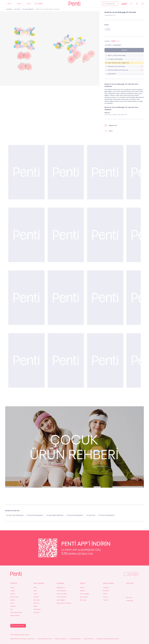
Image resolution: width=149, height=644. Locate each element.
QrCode (131, 591)
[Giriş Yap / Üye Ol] (137, 4)
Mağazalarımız (61, 588)
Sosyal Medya (108, 583)
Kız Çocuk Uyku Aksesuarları (15, 515)
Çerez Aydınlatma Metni (45, 639)
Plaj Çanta (37, 612)
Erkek (19, 4)
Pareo (35, 594)
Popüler (14, 583)
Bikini (35, 588)
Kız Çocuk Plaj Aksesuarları (35, 515)
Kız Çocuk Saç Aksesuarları (75, 515)
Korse (12, 603)
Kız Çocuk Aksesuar (28, 9)
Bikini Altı (36, 603)
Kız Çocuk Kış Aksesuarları (106, 515)
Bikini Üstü (37, 600)
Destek (83, 583)
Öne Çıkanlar (39, 583)
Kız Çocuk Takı (91, 515)
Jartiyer (13, 591)
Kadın (10, 4)
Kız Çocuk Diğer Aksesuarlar (55, 515)
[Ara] (104, 4)
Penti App (130, 583)
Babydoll (13, 606)
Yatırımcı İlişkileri (62, 594)
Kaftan (35, 606)
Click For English (132, 574)
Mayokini (36, 597)
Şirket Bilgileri (61, 600)
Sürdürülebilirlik (62, 591)
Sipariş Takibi (84, 597)
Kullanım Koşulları (75, 639)
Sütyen (12, 588)
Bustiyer (13, 600)
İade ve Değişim (85, 594)
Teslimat (82, 591)
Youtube (105, 597)
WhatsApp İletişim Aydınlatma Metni (107, 639)
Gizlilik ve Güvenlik (61, 639)
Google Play (130, 601)
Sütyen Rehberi (15, 616)
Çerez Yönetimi (89, 639)
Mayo (35, 591)
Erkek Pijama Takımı (16, 612)
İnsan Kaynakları (62, 597)
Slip (12, 609)
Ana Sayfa (9, 9)
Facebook (106, 591)
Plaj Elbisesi (37, 609)
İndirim (40, 4)
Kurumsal (61, 583)
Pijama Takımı (14, 597)
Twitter (105, 594)
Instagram (106, 588)
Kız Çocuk (17, 9)
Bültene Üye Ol (19, 626)
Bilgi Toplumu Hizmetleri (64, 603)
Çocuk (29, 4)
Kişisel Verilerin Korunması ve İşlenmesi (22, 639)
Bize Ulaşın (83, 600)
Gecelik (13, 594)
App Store (129, 598)
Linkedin (106, 600)
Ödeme (82, 588)
